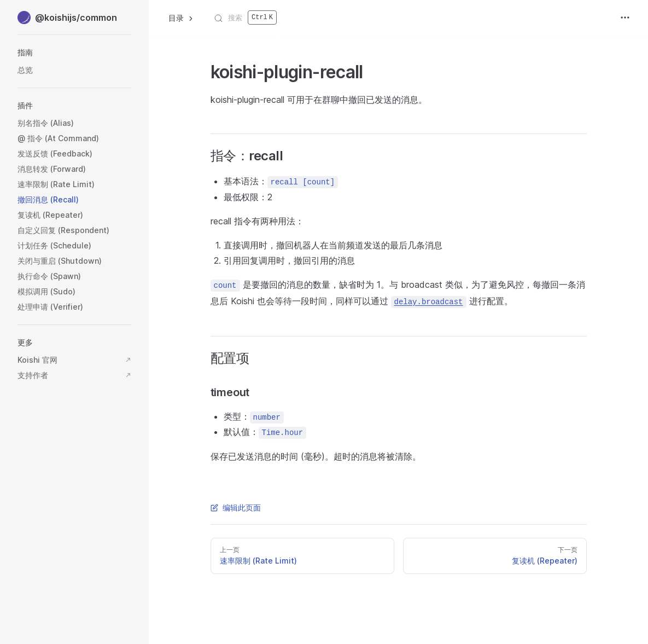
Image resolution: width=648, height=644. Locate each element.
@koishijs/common (67, 18)
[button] (74, 53)
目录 (182, 18)
